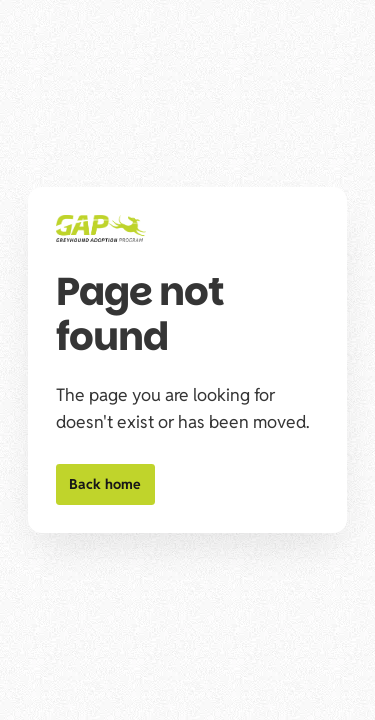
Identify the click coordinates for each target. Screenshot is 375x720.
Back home (105, 484)
